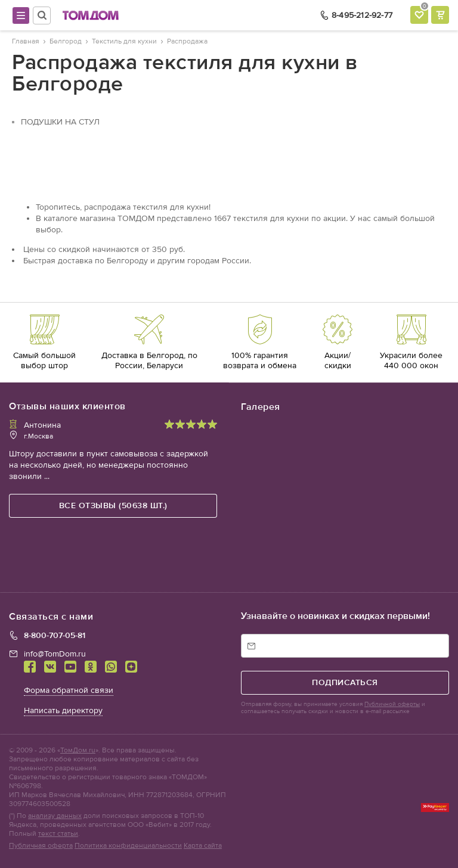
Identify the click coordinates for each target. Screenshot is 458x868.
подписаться (345, 682)
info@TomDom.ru (55, 654)
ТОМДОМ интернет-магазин (91, 15)
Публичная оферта (41, 845)
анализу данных (55, 816)
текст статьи (58, 833)
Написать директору (63, 710)
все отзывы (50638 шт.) (113, 505)
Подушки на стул (60, 122)
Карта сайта (203, 845)
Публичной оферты (392, 704)
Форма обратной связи (69, 690)
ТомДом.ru (78, 750)
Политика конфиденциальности (128, 845)
